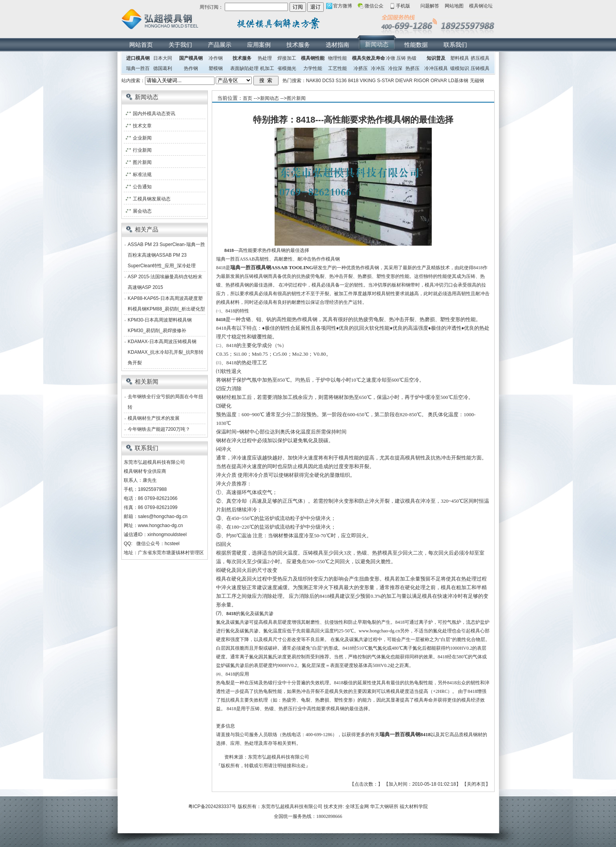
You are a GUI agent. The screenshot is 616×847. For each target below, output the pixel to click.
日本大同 (163, 58)
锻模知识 (460, 68)
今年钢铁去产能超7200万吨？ (159, 429)
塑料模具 (460, 58)
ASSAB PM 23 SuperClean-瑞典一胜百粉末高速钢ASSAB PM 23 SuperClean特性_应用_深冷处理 (166, 255)
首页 (247, 98)
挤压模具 (480, 58)
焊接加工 (287, 58)
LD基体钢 (458, 81)
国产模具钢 (191, 58)
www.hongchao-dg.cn (160, 525)
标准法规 (142, 175)
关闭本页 (476, 784)
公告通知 (142, 187)
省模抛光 (287, 68)
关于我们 (180, 45)
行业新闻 (142, 150)
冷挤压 (361, 68)
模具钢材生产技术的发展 (154, 418)
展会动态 (142, 211)
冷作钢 (216, 58)
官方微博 (343, 6)
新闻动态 (377, 44)
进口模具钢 (138, 58)
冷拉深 (395, 68)
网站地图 (454, 6)
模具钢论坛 (481, 6)
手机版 (403, 6)
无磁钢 (477, 81)
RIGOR (421, 81)
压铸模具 (480, 68)
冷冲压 (378, 68)
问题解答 (430, 6)
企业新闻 (142, 138)
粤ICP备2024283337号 (212, 807)
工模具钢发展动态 (152, 199)
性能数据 (416, 45)
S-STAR (386, 81)
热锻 (412, 58)
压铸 (401, 58)
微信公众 (374, 6)
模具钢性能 (313, 58)
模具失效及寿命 (368, 58)
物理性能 (337, 58)
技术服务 (298, 45)
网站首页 (141, 45)
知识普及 (436, 58)
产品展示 (220, 45)
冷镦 (390, 58)
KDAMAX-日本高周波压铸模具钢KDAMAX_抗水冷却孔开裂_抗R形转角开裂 (166, 352)
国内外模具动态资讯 (154, 114)
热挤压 (412, 68)
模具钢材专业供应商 (145, 471)
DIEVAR (404, 81)
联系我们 (455, 45)
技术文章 (142, 126)
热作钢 (191, 68)
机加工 (267, 68)
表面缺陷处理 (244, 68)
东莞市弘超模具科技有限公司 (292, 807)
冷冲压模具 (436, 68)
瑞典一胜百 (138, 68)
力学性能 (313, 68)
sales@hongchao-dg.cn (163, 516)
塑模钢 (216, 68)
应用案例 (259, 45)
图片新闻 (296, 98)
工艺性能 (337, 68)
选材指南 (337, 45)
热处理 (265, 58)
